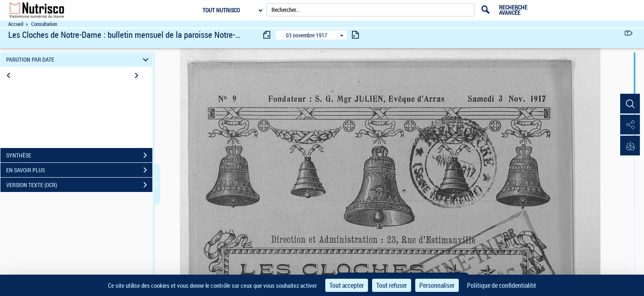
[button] (630, 104)
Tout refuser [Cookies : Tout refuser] (392, 285)
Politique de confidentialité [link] (501, 285)
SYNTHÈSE (79, 155)
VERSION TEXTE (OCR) (79, 185)
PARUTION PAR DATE (79, 59)
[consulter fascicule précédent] (267, 35)
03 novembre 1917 (307, 35)
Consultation (44, 24)
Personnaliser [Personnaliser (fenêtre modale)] (437, 285)
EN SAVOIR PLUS (79, 170)
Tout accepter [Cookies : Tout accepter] (347, 285)
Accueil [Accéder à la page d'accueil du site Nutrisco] (16, 24)
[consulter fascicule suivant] (355, 35)
